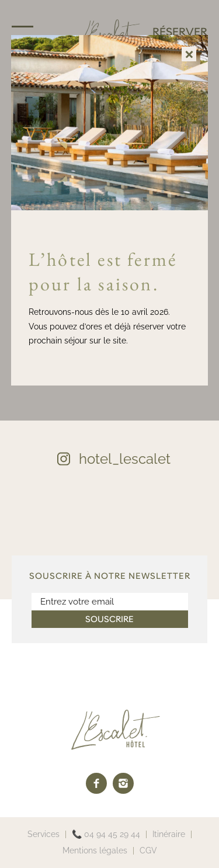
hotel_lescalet (125, 459)
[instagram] (123, 783)
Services (44, 834)
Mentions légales (95, 850)
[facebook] (96, 783)
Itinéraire (169, 834)
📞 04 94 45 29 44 (106, 834)
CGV (148, 850)
